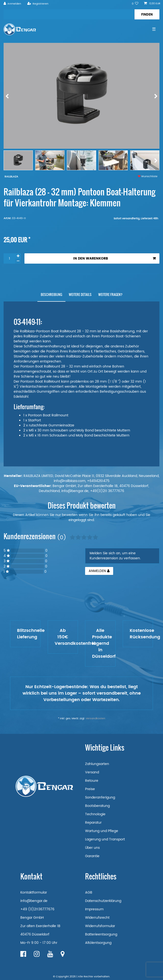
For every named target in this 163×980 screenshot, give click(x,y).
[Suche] (147, 14)
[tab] (51, 295)
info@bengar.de (34, 901)
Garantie (92, 856)
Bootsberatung (97, 806)
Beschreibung (51, 294)
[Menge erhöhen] (18, 256)
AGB (89, 892)
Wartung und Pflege (102, 831)
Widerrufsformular (100, 926)
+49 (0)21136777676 (37, 909)
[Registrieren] (38, 4)
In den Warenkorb (115, 258)
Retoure (92, 781)
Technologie (95, 814)
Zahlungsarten (97, 764)
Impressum (94, 909)
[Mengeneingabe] (9, 258)
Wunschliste (148, 176)
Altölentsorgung (98, 943)
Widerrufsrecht (97, 918)
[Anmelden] (12, 4)
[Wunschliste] (135, 4)
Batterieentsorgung (101, 934)
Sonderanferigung (100, 797)
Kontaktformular (34, 892)
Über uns (92, 848)
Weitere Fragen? (110, 294)
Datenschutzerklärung (103, 901)
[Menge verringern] (18, 261)
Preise (90, 789)
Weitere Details (80, 294)
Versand (92, 772)
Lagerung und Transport (105, 839)
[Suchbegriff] (69, 14)
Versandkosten (95, 719)
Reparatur (93, 823)
